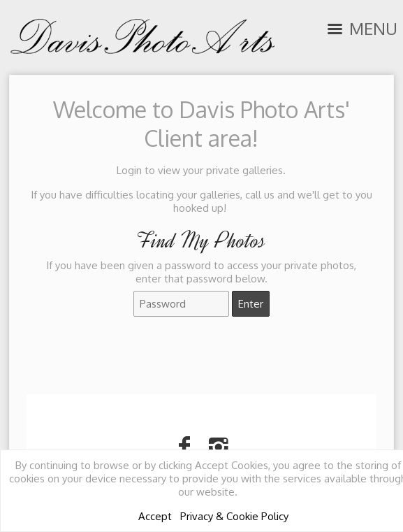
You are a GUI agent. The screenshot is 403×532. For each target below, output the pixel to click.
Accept (155, 516)
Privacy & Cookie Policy (234, 516)
